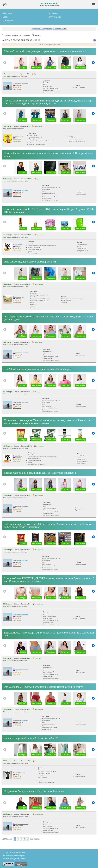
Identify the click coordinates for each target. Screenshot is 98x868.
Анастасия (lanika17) (19, 772)
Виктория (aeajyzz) (18, 297)
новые (41, 45)
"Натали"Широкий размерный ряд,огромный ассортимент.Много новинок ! (45, 51)
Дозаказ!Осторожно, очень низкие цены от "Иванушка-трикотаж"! (40, 473)
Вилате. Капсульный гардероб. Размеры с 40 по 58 (31, 738)
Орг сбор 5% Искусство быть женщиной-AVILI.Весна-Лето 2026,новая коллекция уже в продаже (48, 318)
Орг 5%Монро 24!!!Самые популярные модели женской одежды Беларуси (44, 687)
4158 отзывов (17, 778)
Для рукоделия (55, 17)
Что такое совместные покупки (14, 856)
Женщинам (8, 13)
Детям (5, 17)
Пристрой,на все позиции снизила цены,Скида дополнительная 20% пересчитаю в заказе (49, 155)
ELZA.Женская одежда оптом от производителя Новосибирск (37, 369)
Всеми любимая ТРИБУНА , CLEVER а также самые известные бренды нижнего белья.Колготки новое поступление (49, 580)
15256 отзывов (17, 89)
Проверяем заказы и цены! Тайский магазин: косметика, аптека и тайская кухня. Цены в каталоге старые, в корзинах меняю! (49, 422)
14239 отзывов (17, 250)
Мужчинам (53, 13)
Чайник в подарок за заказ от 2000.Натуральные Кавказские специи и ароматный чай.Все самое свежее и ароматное (49, 525)
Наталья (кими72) (18, 136)
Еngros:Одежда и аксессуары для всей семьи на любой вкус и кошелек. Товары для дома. (49, 634)
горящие (57, 45)
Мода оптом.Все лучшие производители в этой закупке (34, 791)
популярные (48, 45)
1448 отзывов (17, 302)
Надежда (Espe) (17, 244)
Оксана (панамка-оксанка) (21, 84)
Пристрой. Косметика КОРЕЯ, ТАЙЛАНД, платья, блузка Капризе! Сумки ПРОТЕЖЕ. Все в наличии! (49, 211)
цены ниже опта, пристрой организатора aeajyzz (30, 262)
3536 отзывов (17, 141)
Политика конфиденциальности (14, 859)
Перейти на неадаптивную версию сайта (49, 29)
